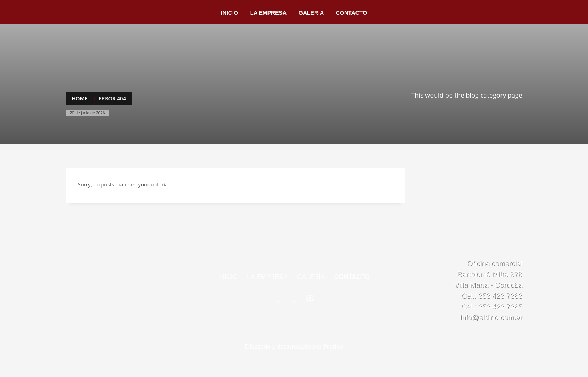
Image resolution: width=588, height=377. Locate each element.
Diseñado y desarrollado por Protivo (294, 346)
